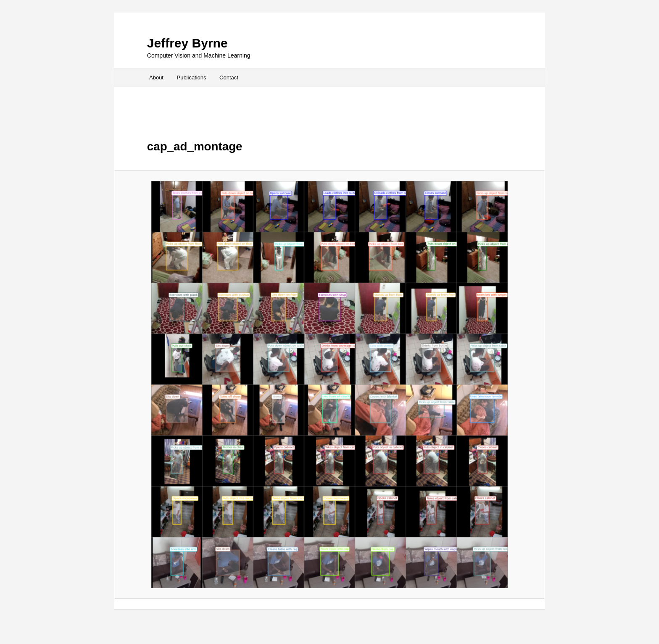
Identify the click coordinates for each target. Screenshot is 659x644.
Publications (191, 78)
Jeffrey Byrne (187, 43)
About (156, 78)
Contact (229, 78)
